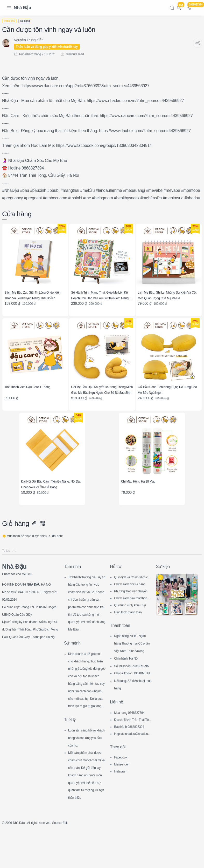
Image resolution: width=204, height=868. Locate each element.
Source (67, 859)
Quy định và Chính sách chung (132, 577)
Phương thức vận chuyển (132, 591)
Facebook (122, 779)
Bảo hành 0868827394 (132, 748)
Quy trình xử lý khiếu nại (133, 605)
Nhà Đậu (22, 8)
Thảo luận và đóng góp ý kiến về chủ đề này (50, 47)
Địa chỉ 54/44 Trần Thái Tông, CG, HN (132, 742)
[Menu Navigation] (9, 8)
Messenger (123, 786)
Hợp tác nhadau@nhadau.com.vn (133, 756)
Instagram (122, 793)
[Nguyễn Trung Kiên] (32, 40)
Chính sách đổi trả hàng (132, 584)
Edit (77, 859)
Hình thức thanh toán (131, 611)
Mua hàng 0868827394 (132, 734)
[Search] (172, 8)
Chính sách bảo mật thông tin (132, 598)
